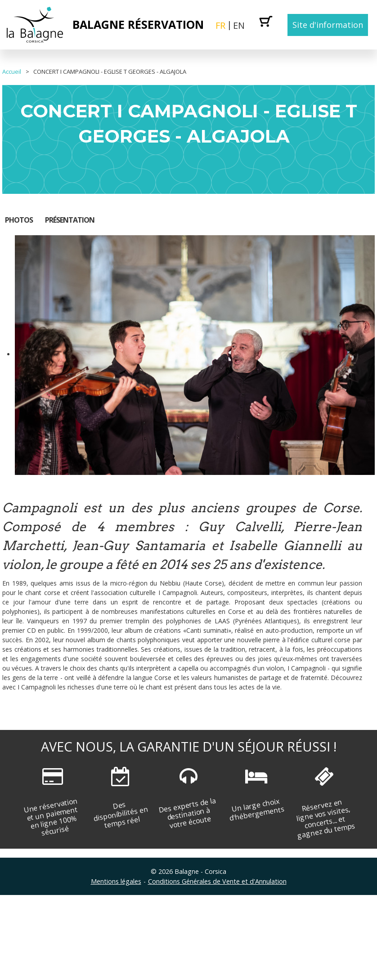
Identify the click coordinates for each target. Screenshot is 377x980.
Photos (19, 220)
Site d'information (328, 25)
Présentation (70, 220)
